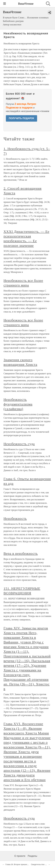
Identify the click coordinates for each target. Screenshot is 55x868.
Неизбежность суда (19, 444)
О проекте (20, 856)
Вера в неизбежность (21, 553)
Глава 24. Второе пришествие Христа (22, 865)
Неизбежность (15, 518)
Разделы (32, 856)
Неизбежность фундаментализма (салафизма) (18, 404)
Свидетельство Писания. (42, 865)
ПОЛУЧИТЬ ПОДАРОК (21, 118)
